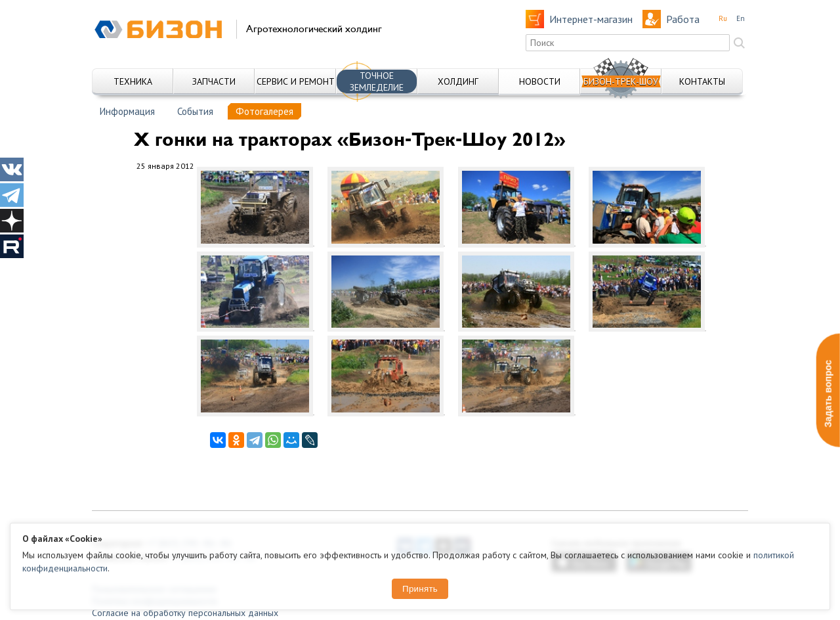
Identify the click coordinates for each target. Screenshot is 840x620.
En (741, 18)
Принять (420, 589)
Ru (723, 18)
